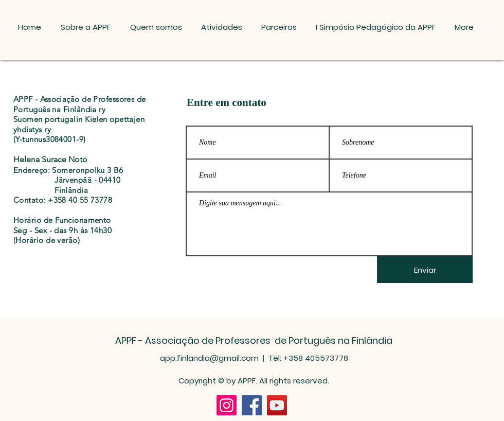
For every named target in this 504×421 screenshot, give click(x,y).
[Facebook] (252, 405)
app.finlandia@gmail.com (209, 358)
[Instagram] (227, 405)
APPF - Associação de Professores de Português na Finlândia (254, 340)
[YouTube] (277, 405)
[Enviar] (425, 270)
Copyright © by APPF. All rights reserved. (254, 381)
